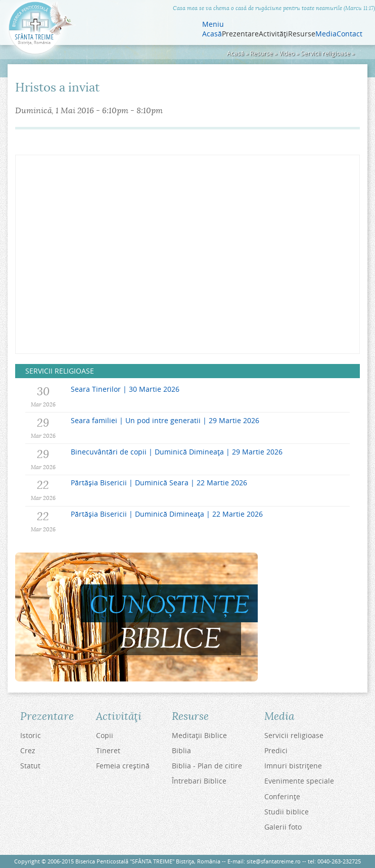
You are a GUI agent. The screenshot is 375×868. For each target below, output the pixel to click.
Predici (276, 750)
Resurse (262, 53)
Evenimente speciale (299, 781)
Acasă (212, 34)
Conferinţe (282, 796)
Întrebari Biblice (199, 781)
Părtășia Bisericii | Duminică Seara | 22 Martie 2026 (159, 483)
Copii (105, 735)
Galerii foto (283, 827)
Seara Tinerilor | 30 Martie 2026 (125, 389)
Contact (349, 34)
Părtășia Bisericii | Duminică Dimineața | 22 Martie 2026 (167, 514)
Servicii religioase (325, 53)
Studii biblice (287, 812)
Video (287, 53)
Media (326, 34)
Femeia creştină (123, 766)
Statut (30, 766)
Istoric (31, 735)
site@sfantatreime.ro (274, 861)
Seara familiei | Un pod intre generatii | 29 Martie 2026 (165, 420)
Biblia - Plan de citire (207, 766)
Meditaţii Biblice (199, 735)
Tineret (108, 750)
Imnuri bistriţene (293, 766)
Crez (28, 750)
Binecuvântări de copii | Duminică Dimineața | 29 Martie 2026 (177, 452)
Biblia (181, 750)
